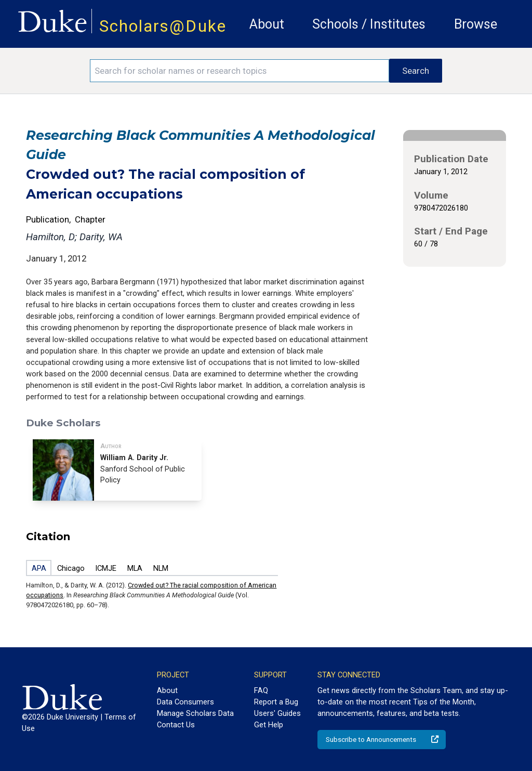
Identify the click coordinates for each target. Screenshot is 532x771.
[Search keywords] (240, 71)
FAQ (261, 690)
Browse (476, 24)
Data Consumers (185, 702)
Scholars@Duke (163, 26)
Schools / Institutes (369, 24)
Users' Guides (277, 713)
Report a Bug (276, 702)
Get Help (269, 725)
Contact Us (176, 725)
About (267, 24)
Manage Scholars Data (195, 713)
